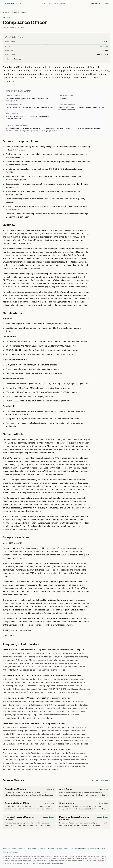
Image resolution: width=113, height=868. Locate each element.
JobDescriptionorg (12, 3)
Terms (66, 849)
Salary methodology (14, 59)
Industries (95, 3)
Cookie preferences (10, 852)
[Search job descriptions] (55, 3)
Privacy (59, 849)
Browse (106, 3)
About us (6, 849)
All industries (33, 849)
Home (5, 13)
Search (43, 849)
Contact (51, 849)
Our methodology (19, 849)
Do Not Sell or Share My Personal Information (88, 849)
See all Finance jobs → (101, 781)
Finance (23, 13)
